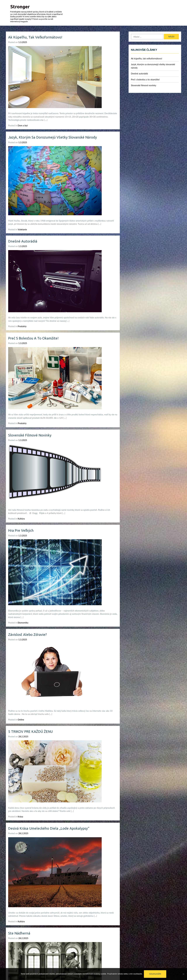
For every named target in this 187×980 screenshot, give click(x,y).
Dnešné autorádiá (23, 241)
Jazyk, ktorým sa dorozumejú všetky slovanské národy (53, 137)
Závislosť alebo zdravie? (27, 635)
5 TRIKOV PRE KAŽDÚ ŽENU (30, 732)
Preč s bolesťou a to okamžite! (33, 338)
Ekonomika (23, 623)
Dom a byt (23, 125)
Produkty (22, 326)
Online (21, 720)
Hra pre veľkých (21, 530)
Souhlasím (155, 974)
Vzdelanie (22, 229)
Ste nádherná (19, 933)
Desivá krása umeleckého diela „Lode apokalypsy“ (49, 828)
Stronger (20, 7)
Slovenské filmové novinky (30, 435)
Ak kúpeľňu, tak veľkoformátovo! (35, 37)
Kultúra (21, 519)
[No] (183, 974)
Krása (20, 817)
